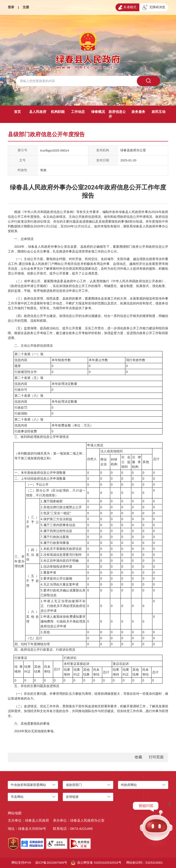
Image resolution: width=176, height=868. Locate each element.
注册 (26, 7)
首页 (17, 112)
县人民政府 (38, 112)
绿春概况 (98, 112)
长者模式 (127, 8)
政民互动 (159, 112)
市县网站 (17, 797)
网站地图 (15, 813)
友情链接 (72, 797)
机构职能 (58, 112)
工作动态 (78, 112)
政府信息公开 (117, 114)
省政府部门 (74, 785)
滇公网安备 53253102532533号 (96, 863)
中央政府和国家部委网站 (28, 785)
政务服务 (138, 112)
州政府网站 (129, 785)
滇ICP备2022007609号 (51, 863)
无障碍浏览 (154, 8)
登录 (11, 7)
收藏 (138, 757)
